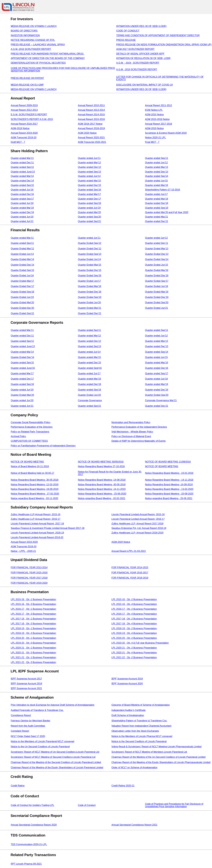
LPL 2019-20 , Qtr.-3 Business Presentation (33, 643)
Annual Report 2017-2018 (158, 124)
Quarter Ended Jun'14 (89, 259)
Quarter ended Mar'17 (89, 194)
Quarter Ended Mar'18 (90, 286)
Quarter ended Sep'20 (89, 217)
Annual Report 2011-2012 (158, 105)
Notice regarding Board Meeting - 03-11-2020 (34, 498)
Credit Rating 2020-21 (123, 786)
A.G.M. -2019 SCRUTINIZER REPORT (137, 69)
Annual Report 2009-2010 (24, 105)
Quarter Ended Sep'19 (90, 297)
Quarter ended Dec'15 (89, 185)
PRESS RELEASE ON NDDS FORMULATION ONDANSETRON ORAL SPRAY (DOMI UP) (164, 45)
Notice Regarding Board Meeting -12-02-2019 (35, 485)
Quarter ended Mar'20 (89, 212)
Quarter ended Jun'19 (89, 208)
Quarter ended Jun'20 (22, 217)
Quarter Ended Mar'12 (22, 249)
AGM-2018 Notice (20, 128)
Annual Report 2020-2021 (91, 137)
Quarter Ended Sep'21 (22, 313)
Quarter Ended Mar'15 (90, 265)
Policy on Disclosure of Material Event (131, 436)
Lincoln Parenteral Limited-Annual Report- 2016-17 (138, 519)
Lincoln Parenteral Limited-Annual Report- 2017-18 (37, 524)
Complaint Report (20, 731)
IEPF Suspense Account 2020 (127, 684)
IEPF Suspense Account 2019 (26, 684)
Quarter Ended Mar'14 (22, 259)
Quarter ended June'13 (23, 172)
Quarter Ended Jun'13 (22, 254)
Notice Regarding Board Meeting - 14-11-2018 (169, 480)
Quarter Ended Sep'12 (90, 243)
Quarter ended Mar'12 (89, 163)
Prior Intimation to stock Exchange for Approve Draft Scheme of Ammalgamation (53, 705)
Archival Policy (18, 436)
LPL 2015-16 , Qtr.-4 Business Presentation (134, 604)
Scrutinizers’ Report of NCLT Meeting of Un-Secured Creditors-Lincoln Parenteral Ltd (55, 752)
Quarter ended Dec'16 (22, 194)
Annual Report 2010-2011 (91, 105)
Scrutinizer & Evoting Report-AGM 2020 (166, 133)
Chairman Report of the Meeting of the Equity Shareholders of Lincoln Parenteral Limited (57, 767)
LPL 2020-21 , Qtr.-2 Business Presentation (134, 648)
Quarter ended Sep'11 (157, 158)
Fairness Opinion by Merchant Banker (31, 721)
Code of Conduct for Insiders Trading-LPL (32, 805)
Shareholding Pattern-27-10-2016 (163, 190)
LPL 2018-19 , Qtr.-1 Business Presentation (33, 628)
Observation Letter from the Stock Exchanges (135, 731)
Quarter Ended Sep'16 (90, 276)
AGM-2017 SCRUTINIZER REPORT (135, 49)
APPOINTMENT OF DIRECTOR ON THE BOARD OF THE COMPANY (48, 58)
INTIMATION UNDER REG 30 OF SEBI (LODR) (141, 26)
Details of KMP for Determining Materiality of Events (139, 441)
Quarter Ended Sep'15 (22, 270)
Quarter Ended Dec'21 (90, 313)
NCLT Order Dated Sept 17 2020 (28, 736)
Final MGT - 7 (152, 142)
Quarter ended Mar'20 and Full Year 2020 (167, 212)
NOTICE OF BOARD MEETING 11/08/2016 (168, 462)
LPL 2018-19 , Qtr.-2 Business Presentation (134, 628)
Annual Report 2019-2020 (24, 133)
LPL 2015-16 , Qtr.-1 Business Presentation (33, 599)
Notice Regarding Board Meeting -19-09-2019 (35, 489)
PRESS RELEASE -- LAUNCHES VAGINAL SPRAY (38, 45)
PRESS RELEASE (126, 40)
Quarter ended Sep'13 (89, 172)
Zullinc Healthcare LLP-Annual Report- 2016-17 (36, 519)
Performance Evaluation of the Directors (32, 427)
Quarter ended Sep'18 (89, 203)
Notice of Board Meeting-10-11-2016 (30, 466)
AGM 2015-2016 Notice (157, 119)
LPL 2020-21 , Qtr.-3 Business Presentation (33, 653)
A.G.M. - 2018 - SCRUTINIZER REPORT (138, 63)
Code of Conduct (87, 805)
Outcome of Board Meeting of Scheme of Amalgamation (141, 705)
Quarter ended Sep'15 (22, 185)
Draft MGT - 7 (18, 142)
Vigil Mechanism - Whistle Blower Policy (132, 432)
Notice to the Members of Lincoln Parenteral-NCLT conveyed (42, 741)
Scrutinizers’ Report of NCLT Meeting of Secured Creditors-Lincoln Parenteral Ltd (53, 757)
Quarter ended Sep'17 (22, 199)
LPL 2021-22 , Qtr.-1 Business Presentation (33, 657)
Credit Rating (18, 786)
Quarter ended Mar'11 (22, 158)
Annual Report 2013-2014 (91, 110)
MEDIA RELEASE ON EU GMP (27, 85)
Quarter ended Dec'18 (157, 203)
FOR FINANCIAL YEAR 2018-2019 (130, 578)
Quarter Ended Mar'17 (22, 281)
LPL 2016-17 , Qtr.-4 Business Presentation (134, 614)
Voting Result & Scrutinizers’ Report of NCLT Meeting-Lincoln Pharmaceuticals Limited (156, 747)
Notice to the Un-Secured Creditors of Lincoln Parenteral (40, 747)
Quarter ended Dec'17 (89, 199)
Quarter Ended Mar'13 (157, 249)
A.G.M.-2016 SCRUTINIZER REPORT (31, 49)
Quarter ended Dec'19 (22, 212)
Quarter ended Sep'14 (157, 176)
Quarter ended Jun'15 (156, 181)
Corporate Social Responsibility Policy (31, 422)
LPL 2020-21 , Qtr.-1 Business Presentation (33, 648)
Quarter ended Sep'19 (157, 208)
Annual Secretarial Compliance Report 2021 (134, 825)
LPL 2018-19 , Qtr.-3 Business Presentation (33, 633)
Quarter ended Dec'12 (89, 167)
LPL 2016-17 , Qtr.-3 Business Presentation (33, 614)
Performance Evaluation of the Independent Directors (139, 427)
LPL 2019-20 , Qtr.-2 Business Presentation (134, 638)
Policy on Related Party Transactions (30, 432)
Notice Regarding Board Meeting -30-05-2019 (102, 485)
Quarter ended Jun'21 (22, 221)
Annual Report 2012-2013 (24, 110)
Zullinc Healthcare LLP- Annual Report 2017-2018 (137, 524)
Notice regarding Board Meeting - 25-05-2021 (169, 498)
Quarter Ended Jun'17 (89, 281)
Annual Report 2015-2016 (91, 119)
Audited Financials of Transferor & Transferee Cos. (37, 710)
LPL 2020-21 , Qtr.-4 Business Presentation (134, 653)
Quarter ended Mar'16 (156, 185)
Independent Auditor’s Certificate (129, 710)
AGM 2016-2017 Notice (90, 124)
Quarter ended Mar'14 (22, 176)
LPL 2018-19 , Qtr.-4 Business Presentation (134, 633)
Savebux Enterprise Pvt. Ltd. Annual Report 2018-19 (139, 528)
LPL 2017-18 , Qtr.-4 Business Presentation (134, 624)
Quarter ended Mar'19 (22, 208)
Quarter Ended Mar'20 (22, 302)
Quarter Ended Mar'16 (157, 270)
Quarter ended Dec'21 (157, 221)
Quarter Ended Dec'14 (22, 265)
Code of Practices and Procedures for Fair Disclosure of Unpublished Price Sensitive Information (174, 805)
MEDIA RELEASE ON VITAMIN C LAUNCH (34, 26)
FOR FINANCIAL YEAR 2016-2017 (130, 573)
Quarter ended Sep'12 (22, 167)
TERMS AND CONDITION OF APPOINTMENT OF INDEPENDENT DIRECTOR (158, 35)
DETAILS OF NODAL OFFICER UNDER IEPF (140, 54)
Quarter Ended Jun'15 (156, 265)
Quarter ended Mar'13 (156, 167)
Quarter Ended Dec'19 (157, 297)
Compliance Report (21, 715)
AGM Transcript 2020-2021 (92, 142)
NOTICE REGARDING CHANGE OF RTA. (33, 40)
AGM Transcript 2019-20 (24, 137)
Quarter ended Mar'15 (89, 181)
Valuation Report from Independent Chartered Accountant (141, 726)
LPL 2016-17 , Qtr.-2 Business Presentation (134, 609)
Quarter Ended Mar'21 (90, 308)
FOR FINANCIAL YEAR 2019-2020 (29, 583)
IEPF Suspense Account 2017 (26, 679)
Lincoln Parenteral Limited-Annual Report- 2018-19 (37, 533)
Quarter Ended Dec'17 (22, 286)
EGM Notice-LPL (154, 110)
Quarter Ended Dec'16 (157, 276)
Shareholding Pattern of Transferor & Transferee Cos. (139, 721)
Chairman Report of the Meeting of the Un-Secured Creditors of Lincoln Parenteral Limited (158, 757)
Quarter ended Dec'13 (157, 172)
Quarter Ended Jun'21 (156, 308)
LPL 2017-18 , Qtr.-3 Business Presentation (33, 624)
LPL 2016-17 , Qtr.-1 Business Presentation (33, 609)
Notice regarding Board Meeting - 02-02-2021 (102, 498)
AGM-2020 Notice (87, 133)
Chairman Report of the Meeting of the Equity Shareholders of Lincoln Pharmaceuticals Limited (161, 762)
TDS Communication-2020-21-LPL (29, 844)
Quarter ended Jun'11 (89, 158)
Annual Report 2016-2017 (24, 124)
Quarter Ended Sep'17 (157, 281)
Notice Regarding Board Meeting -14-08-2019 (169, 485)
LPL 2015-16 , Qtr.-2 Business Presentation (134, 599)
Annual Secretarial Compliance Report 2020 (34, 825)
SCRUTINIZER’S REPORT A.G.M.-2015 (32, 119)
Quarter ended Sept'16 (90, 368)
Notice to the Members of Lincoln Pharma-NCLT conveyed (142, 736)
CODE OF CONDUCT (128, 31)
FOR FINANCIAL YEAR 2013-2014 (29, 567)
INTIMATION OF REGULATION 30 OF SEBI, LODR (143, 58)
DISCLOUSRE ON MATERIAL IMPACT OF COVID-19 (144, 85)
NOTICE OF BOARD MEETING (27, 462)
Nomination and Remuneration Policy (131, 422)
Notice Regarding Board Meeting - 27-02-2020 (35, 494)
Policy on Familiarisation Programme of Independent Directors (43, 446)
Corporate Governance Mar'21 (161, 400)
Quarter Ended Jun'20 (89, 302)
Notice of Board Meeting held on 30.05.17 (32, 473)
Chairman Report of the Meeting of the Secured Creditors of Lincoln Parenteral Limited (56, 762)
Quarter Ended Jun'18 (156, 286)
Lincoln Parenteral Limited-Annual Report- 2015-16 (138, 514)
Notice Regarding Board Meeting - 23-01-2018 (169, 473)
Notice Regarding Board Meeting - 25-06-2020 (102, 494)
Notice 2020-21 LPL (155, 137)
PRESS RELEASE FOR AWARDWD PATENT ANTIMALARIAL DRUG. (47, 54)
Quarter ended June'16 (23, 368)
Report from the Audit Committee (28, 726)
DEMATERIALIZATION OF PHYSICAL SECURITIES (38, 63)
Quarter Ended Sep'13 (90, 254)
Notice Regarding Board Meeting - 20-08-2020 (169, 494)
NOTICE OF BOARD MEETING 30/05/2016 (101, 462)
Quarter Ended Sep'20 (157, 302)
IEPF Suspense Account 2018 (127, 679)
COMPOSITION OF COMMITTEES (29, 441)
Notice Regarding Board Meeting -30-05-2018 (35, 480)
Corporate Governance (90, 400)
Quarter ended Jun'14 (89, 176)
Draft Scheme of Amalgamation (128, 715)
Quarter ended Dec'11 (22, 163)
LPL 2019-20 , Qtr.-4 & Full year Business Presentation (140, 643)
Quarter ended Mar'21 (156, 217)
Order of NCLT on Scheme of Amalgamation (134, 767)
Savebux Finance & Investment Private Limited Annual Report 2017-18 (48, 528)
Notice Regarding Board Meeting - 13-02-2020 (169, 489)
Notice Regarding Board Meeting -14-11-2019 (102, 489)
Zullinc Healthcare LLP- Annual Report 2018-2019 (137, 533)
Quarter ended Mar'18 (156, 199)
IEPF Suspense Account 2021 (26, 688)
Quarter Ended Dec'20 (22, 308)
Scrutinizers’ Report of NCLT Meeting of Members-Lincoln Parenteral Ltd (149, 752)
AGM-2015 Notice (154, 115)
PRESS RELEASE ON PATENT (27, 78)
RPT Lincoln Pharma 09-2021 (26, 864)
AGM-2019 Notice (154, 128)
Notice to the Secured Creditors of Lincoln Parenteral (139, 741)
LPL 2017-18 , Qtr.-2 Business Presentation (134, 619)
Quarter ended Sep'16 (89, 190)
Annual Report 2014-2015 (91, 115)
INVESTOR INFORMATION (25, 35)
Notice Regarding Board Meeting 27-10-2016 (101, 466)
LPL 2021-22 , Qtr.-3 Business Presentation (33, 662)
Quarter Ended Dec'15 (90, 270)
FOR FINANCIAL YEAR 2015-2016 (29, 573)
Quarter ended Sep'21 (89, 221)
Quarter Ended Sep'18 (22, 292)
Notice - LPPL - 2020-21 (23, 551)
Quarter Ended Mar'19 (157, 292)
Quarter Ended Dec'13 (157, 254)
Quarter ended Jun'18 (22, 203)
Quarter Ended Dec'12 (90, 249)
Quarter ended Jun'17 (156, 194)
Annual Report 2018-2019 (91, 128)
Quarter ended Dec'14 (22, 181)
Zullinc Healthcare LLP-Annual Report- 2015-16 (36, 514)
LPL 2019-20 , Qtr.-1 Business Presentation (33, 638)
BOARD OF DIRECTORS (24, 31)
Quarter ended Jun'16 (22, 190)
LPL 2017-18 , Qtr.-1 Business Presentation (33, 619)
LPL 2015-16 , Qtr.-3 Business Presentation (33, 604)
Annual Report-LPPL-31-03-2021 (129, 551)
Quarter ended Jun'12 (156, 163)
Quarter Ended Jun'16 (22, 276)
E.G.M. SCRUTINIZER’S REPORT (29, 115)
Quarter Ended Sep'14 (157, 259)
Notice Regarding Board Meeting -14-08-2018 (102, 480)
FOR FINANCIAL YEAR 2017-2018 (29, 578)
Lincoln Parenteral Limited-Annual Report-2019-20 (37, 537)
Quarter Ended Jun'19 (22, 297)
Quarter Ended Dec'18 (90, 292)
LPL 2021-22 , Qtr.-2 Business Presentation (134, 657)
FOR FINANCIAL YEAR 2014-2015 (130, 567)
